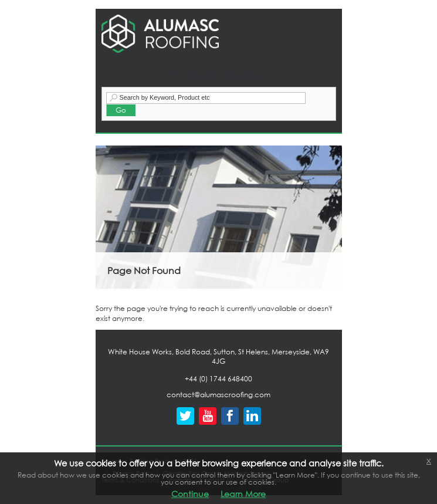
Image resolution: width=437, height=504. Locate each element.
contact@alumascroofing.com (218, 395)
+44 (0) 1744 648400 (218, 379)
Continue (190, 494)
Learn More (243, 494)
